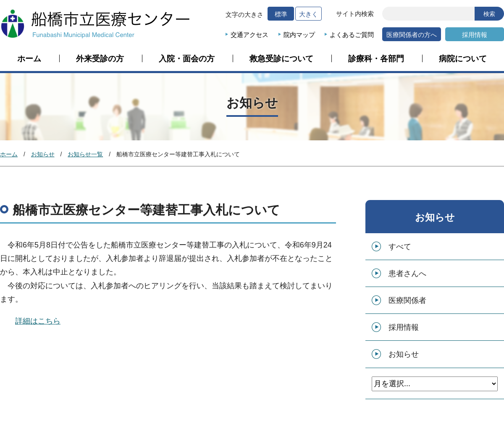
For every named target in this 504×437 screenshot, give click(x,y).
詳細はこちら (38, 321)
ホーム (29, 59)
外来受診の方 (100, 59)
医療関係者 (407, 300)
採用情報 (475, 35)
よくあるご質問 (352, 35)
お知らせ (43, 154)
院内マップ (299, 35)
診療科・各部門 (376, 59)
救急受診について (281, 59)
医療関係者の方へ (412, 35)
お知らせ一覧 (85, 154)
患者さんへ (407, 274)
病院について (463, 59)
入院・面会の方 (187, 59)
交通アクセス (249, 35)
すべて (400, 247)
